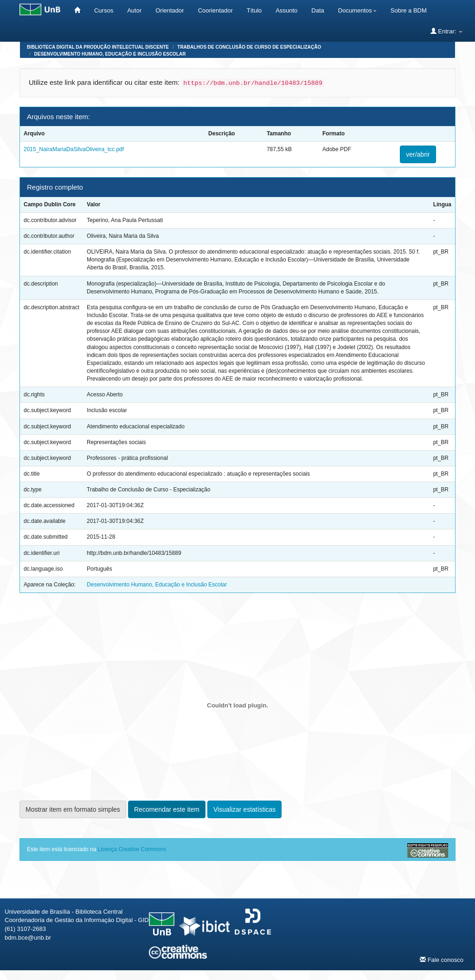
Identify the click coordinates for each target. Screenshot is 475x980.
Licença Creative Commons (132, 849)
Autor (134, 10)
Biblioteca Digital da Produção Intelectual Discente (98, 47)
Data (318, 10)
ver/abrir (418, 154)
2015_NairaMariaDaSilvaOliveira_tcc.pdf (74, 149)
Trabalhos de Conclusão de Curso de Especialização (249, 47)
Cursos (104, 10)
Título (254, 10)
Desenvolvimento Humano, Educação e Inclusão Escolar (110, 54)
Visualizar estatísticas (244, 809)
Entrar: (446, 31)
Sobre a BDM (409, 10)
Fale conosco (442, 960)
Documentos (357, 10)
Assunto (286, 10)
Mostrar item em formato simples (73, 809)
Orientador (170, 10)
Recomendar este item (167, 809)
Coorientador (215, 10)
